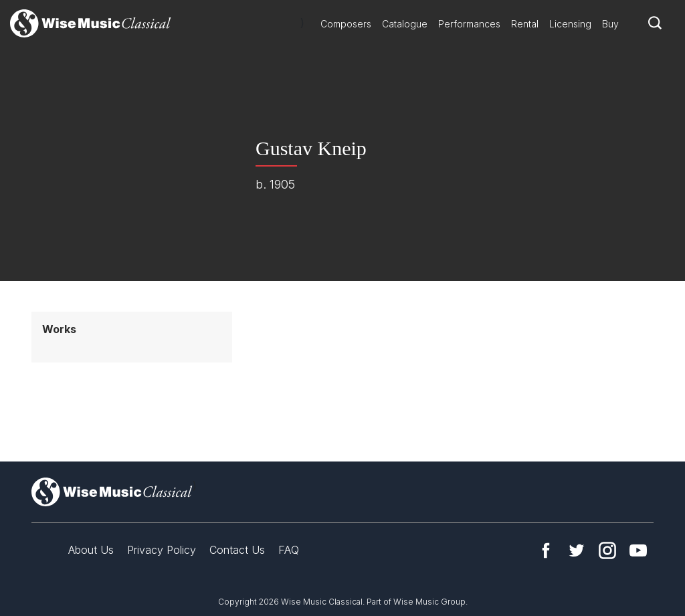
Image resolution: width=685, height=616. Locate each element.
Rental (525, 24)
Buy (610, 24)
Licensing (570, 24)
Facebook (546, 550)
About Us (91, 550)
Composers (346, 24)
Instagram (607, 550)
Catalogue (405, 24)
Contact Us (237, 550)
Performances (469, 24)
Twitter (577, 550)
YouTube (638, 550)
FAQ (289, 550)
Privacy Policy (162, 550)
